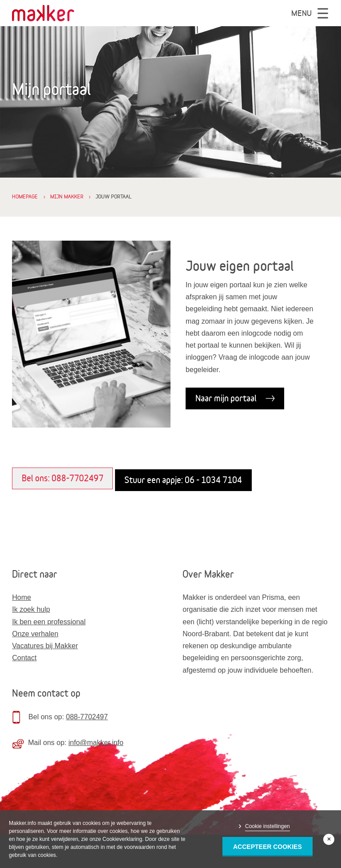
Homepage (25, 196)
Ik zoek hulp (31, 609)
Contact (24, 658)
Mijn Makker (67, 196)
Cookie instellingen (268, 826)
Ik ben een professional (49, 622)
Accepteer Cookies (268, 847)
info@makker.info (96, 743)
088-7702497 (87, 717)
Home (22, 597)
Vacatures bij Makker (45, 646)
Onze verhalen (35, 634)
